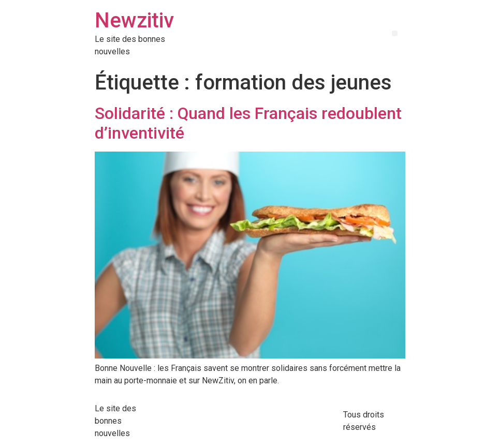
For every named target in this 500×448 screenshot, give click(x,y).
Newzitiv (134, 20)
